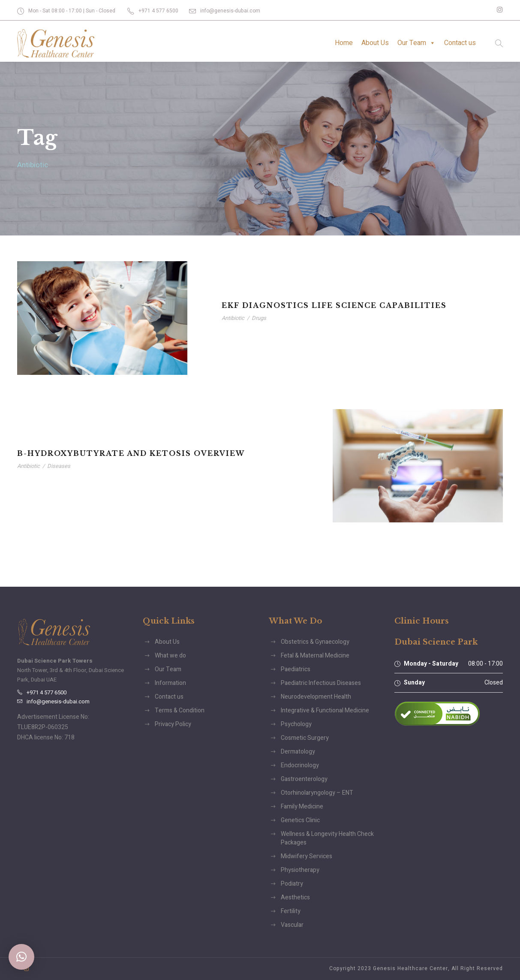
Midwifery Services (307, 856)
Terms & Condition (180, 710)
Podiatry (292, 884)
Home (344, 43)
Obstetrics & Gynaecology (315, 642)
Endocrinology (300, 765)
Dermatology (298, 752)
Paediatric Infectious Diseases (321, 683)
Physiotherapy (300, 870)
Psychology (296, 724)
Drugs (259, 318)
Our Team (416, 43)
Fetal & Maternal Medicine (315, 656)
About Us (375, 43)
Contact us (460, 43)
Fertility (291, 911)
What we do (170, 656)
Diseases (59, 466)
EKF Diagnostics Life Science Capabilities (334, 305)
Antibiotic (233, 318)
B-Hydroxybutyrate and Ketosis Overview (131, 453)
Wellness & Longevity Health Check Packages (327, 838)
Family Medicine (302, 807)
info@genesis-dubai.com (230, 11)
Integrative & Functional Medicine (325, 710)
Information (170, 683)
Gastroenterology (304, 779)
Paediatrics (296, 669)
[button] (21, 957)
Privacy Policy (173, 724)
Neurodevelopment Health (316, 697)
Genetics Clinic (300, 820)
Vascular (292, 925)
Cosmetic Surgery (305, 738)
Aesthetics (295, 897)
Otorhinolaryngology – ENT (317, 793)
